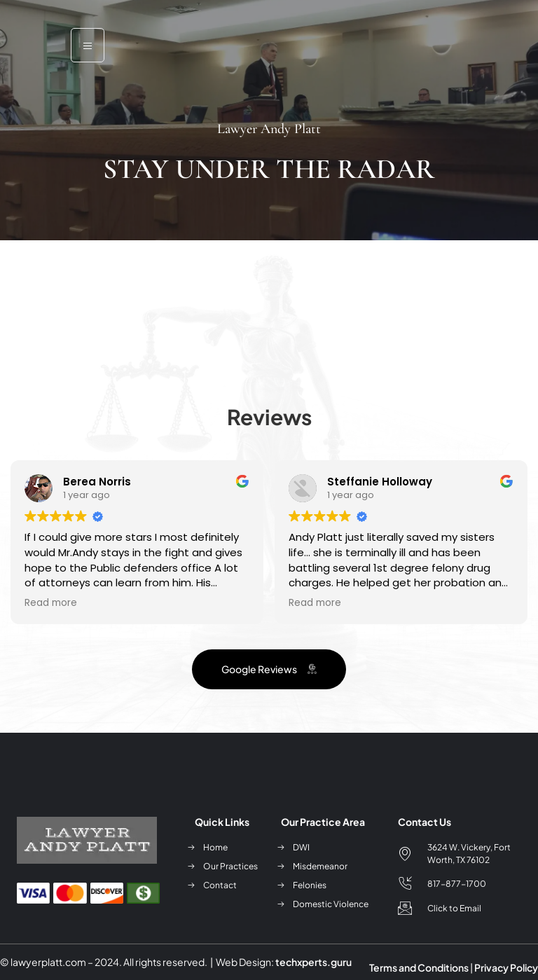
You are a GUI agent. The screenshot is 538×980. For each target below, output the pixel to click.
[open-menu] (88, 45)
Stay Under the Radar (269, 169)
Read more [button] (51, 603)
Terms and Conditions (419, 967)
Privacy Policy (506, 967)
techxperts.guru (313, 962)
